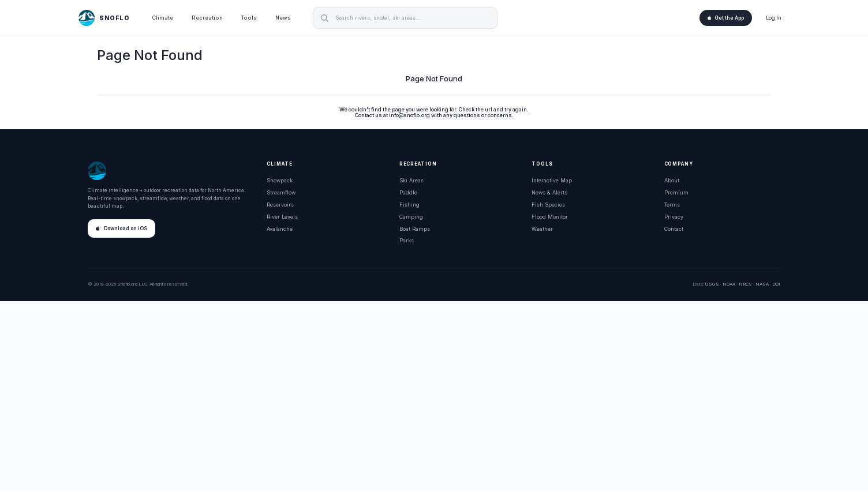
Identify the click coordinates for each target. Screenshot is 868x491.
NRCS (745, 284)
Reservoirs (280, 205)
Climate (162, 18)
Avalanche (280, 229)
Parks (407, 240)
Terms (672, 205)
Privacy (674, 217)
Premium (676, 192)
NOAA (729, 284)
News (283, 18)
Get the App (726, 18)
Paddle (408, 192)
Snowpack (280, 180)
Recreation (207, 18)
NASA (762, 284)
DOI (776, 284)
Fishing (409, 205)
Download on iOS (121, 228)
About (672, 180)
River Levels (282, 217)
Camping (411, 217)
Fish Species (548, 205)
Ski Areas (411, 180)
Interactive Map (552, 180)
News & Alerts (549, 192)
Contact (674, 229)
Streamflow (281, 192)
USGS (712, 284)
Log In (774, 18)
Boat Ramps (415, 229)
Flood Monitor (550, 217)
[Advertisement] (434, 396)
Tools (249, 18)
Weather (542, 229)
